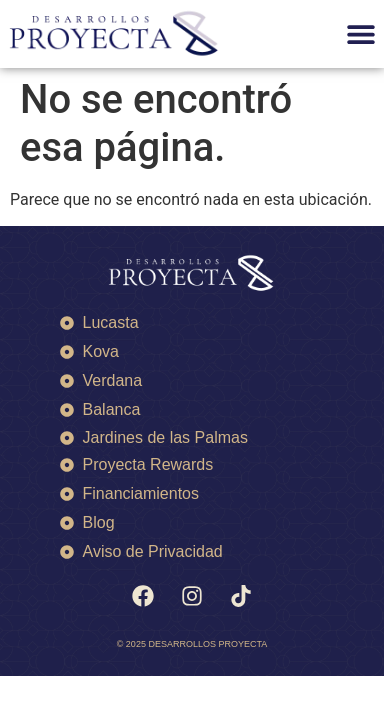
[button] (361, 34)
